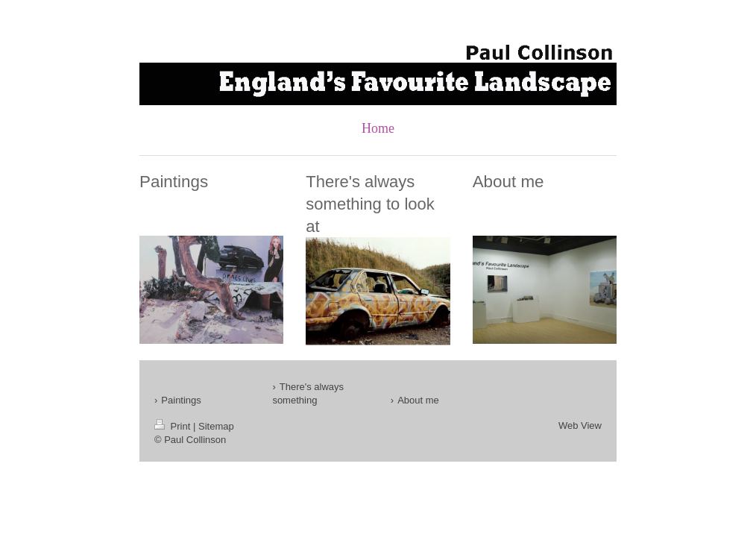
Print (174, 426)
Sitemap (216, 426)
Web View (580, 425)
